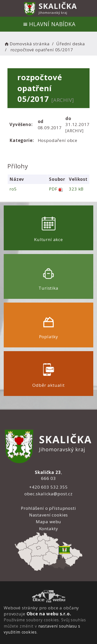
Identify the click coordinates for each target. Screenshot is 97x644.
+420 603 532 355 (48, 487)
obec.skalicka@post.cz (48, 494)
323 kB (76, 189)
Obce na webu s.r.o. (49, 614)
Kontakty (49, 529)
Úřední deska (71, 44)
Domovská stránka (27, 44)
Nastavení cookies (48, 515)
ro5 (13, 189)
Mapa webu (49, 522)
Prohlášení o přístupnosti (48, 508)
